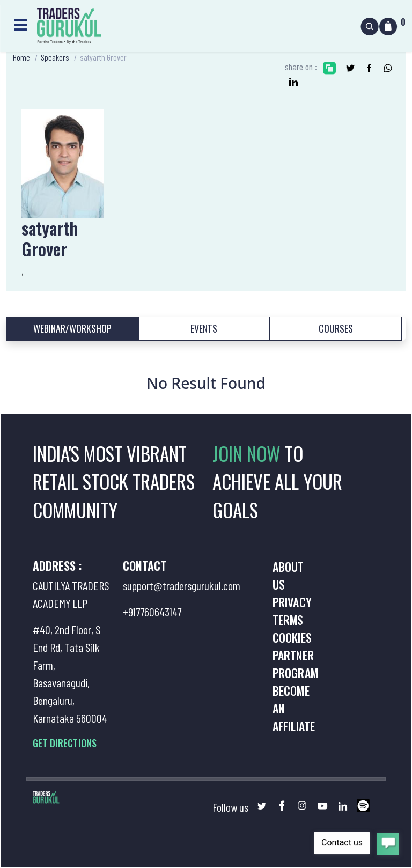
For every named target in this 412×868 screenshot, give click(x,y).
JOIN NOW (249, 453)
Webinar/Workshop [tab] (72, 328)
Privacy (292, 602)
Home (21, 57)
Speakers (55, 57)
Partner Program (295, 664)
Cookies (292, 637)
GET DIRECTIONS (65, 743)
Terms (288, 620)
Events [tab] (204, 328)
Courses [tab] (336, 328)
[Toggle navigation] (20, 23)
